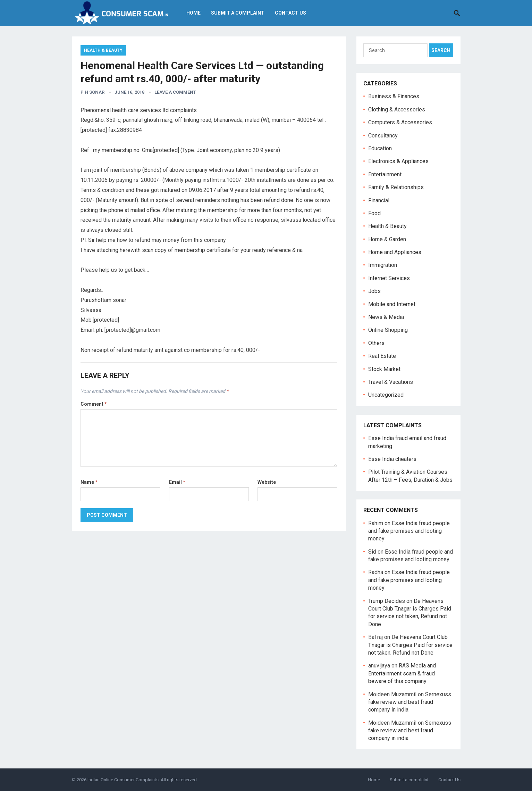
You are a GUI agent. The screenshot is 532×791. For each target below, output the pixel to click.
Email (177, 482)
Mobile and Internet (392, 304)
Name (89, 482)
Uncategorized (386, 395)
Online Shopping (388, 330)
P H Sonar (92, 92)
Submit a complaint (240, 13)
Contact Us (293, 13)
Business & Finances (394, 96)
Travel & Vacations (391, 382)
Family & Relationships (396, 187)
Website (267, 482)
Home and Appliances (395, 252)
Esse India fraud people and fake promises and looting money (409, 531)
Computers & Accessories (400, 122)
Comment (94, 404)
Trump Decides (387, 601)
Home (196, 13)
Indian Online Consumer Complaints (123, 780)
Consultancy (383, 136)
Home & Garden (387, 239)
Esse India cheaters (392, 459)
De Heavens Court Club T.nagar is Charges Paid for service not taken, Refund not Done (410, 645)
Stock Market (384, 369)
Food (374, 213)
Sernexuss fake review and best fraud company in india (410, 702)
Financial (379, 200)
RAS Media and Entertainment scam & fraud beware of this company (402, 673)
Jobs (374, 291)
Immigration (383, 265)
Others (376, 343)
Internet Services (389, 278)
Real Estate (382, 356)
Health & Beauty (103, 50)
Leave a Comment (175, 92)
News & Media (386, 317)
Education (380, 148)
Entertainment (385, 174)
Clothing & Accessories (397, 110)
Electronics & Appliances (398, 161)
